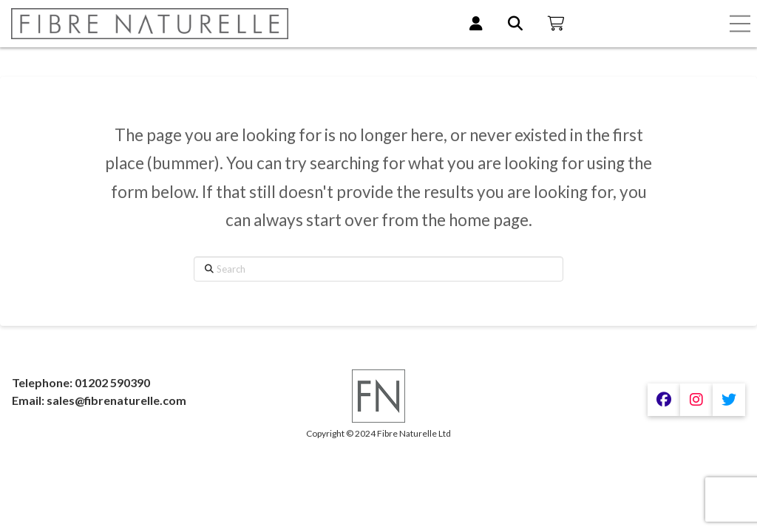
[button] (740, 24)
